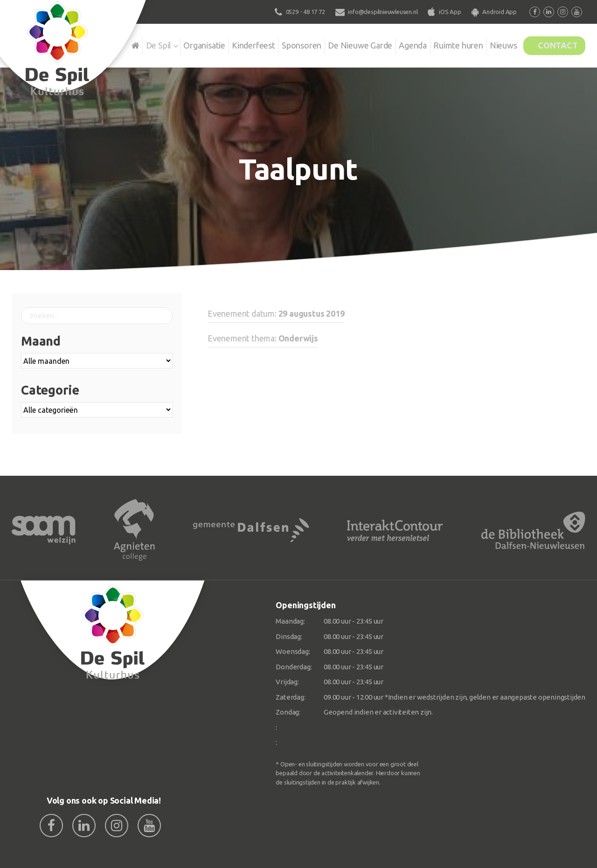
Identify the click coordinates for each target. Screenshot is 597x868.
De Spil (125, 44)
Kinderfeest (226, 44)
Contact (554, 44)
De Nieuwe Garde (339, 44)
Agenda (395, 44)
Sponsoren (277, 44)
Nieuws (492, 44)
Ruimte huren (444, 44)
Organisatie (174, 44)
